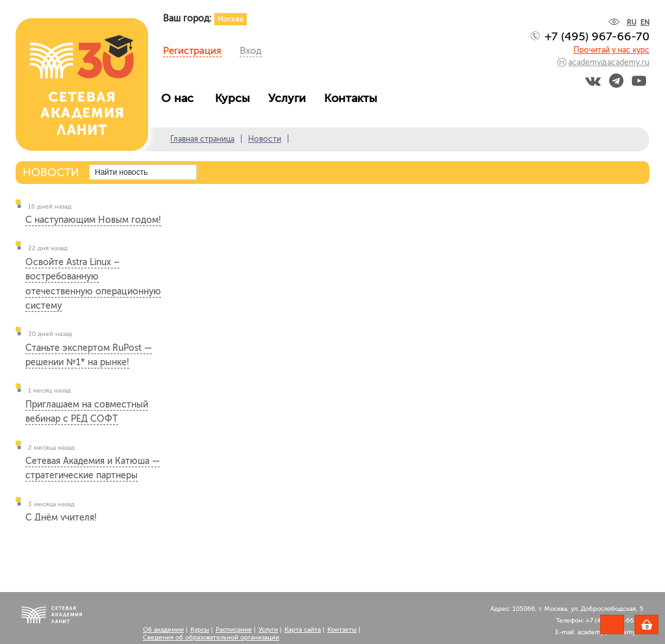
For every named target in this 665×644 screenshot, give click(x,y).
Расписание (234, 630)
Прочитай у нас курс (611, 50)
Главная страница (202, 139)
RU (632, 22)
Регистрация (192, 51)
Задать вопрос (612, 625)
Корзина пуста (658, 626)
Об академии (163, 630)
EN (645, 22)
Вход (251, 51)
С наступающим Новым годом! (93, 220)
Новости (265, 139)
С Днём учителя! (61, 518)
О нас (182, 98)
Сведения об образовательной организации (211, 638)
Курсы (236, 98)
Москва (231, 19)
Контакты (354, 98)
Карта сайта (303, 630)
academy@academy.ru (609, 62)
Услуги (290, 98)
